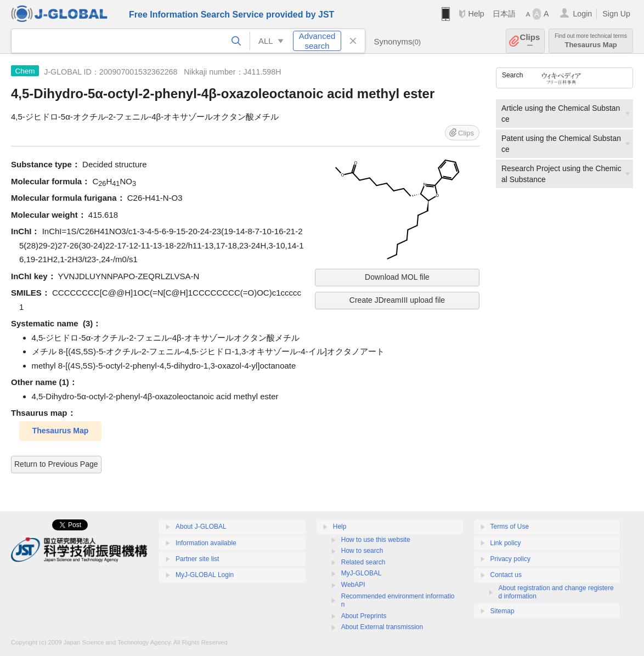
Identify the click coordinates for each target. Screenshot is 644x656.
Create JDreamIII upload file (397, 300)
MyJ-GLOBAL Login (205, 575)
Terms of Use (510, 527)
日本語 (504, 14)
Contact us (506, 575)
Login (582, 14)
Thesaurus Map (591, 41)
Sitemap (502, 611)
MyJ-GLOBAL (361, 573)
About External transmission (382, 627)
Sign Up (616, 14)
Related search (363, 562)
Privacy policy (510, 559)
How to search (362, 551)
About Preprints (364, 616)
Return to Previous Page (56, 464)
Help (476, 14)
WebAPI (353, 585)
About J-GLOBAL (201, 527)
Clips (530, 41)
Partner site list (197, 559)
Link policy (506, 543)
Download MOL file (397, 277)
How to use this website (376, 540)
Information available (206, 543)
